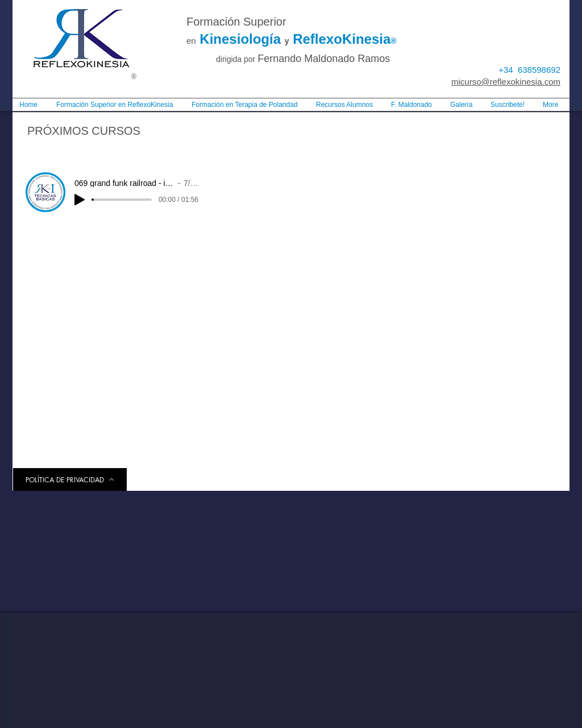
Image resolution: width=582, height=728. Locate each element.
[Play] (80, 200)
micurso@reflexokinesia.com (506, 82)
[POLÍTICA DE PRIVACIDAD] (70, 479)
